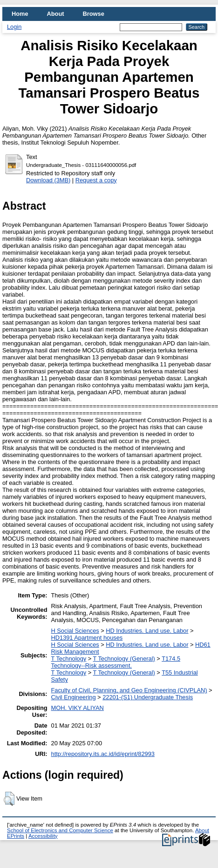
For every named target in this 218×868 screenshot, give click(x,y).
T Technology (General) (124, 659)
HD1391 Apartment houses (87, 638)
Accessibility (43, 836)
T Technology (69, 659)
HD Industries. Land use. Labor (147, 631)
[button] (9, 799)
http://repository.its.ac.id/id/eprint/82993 (103, 754)
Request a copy (96, 180)
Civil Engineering (74, 697)
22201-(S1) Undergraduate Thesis (148, 697)
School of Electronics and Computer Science (60, 830)
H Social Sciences (75, 631)
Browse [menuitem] (94, 14)
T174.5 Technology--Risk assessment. (116, 662)
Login (14, 27)
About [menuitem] (56, 14)
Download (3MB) (48, 180)
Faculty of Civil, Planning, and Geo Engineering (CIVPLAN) (129, 690)
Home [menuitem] (20, 14)
